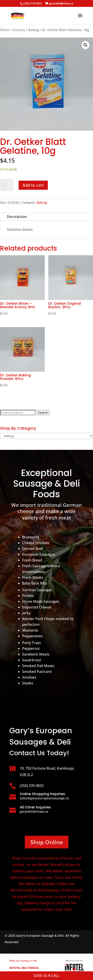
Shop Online (47, 842)
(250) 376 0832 (33, 3)
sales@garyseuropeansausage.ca (44, 798)
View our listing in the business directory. (24, 968)
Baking (33, 30)
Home (5, 30)
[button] (85, 45)
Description (17, 217)
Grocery (19, 30)
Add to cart (33, 185)
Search (43, 413)
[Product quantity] (7, 185)
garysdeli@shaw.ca (34, 811)
